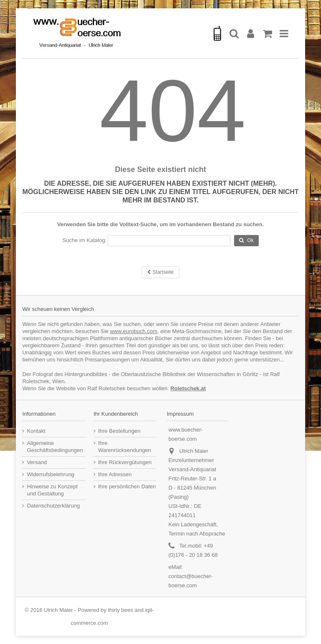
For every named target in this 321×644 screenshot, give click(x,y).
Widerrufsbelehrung (50, 474)
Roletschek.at (188, 388)
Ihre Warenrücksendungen (125, 447)
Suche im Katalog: (84, 240)
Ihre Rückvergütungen (125, 462)
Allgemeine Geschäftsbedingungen (55, 447)
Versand (37, 462)
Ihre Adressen (115, 474)
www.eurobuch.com (134, 331)
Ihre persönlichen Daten (127, 486)
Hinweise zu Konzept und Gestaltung (52, 490)
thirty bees (120, 610)
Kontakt (36, 431)
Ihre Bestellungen (119, 431)
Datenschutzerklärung (53, 506)
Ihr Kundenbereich (116, 414)
